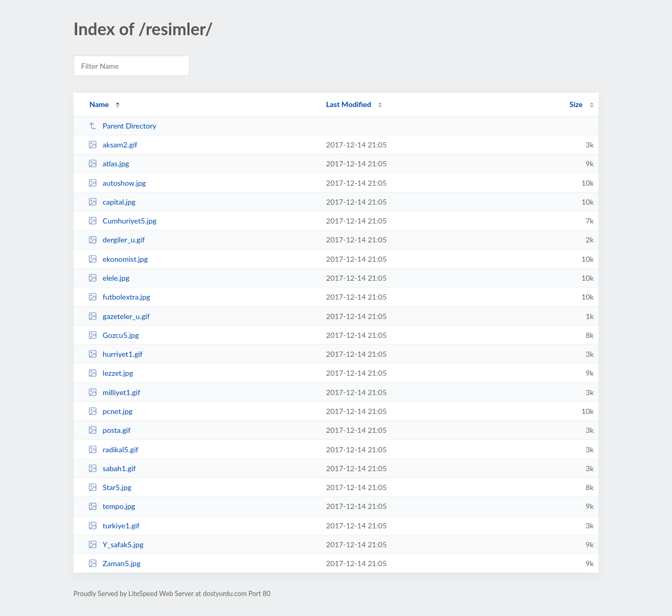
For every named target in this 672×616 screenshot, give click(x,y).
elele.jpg (109, 278)
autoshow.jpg (117, 183)
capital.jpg (112, 202)
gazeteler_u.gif (119, 316)
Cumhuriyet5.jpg (122, 221)
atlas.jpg (109, 163)
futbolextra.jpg (119, 297)
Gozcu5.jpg (113, 335)
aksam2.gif (113, 145)
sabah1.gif (112, 468)
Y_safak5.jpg (116, 544)
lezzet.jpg (111, 373)
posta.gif (109, 430)
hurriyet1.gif (115, 354)
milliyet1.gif (114, 392)
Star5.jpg (110, 487)
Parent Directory (122, 126)
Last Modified (349, 104)
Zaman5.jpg (114, 563)
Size (576, 104)
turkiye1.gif (114, 525)
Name (99, 104)
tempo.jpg (112, 506)
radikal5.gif (113, 449)
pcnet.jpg (110, 411)
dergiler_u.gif (117, 240)
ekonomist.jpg (118, 259)
